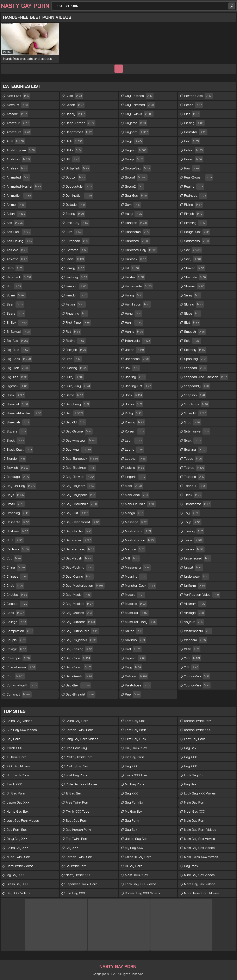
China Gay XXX (18, 848)
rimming (195, 223)
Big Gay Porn (135, 757)
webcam (195, 640)
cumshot (19, 694)
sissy (193, 295)
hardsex (136, 259)
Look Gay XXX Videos (141, 884)
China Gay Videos (19, 721)
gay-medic (79, 595)
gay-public (79, 667)
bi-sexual (19, 332)
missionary (138, 568)
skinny (194, 304)
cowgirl (17, 649)
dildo (74, 150)
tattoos (195, 477)
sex (193, 250)
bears (16, 314)
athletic (17, 259)
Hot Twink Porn (18, 775)
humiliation (138, 304)
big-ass (18, 341)
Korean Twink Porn (79, 730)
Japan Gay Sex (136, 839)
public (194, 150)
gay (75, 413)
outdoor (136, 676)
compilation (20, 631)
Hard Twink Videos (20, 866)
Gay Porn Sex (17, 830)
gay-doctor (79, 531)
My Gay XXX (16, 875)
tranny (194, 531)
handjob (136, 223)
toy (192, 513)
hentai (135, 277)
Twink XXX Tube (77, 811)
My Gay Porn (134, 784)
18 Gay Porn (134, 866)
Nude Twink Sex (18, 857)
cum (16, 676)
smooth (195, 332)
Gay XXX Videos (18, 893)
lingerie (136, 477)
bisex (16, 395)
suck (193, 441)
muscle (135, 595)
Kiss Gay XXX (75, 893)
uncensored (198, 558)
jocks (134, 404)
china (16, 568)
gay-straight (81, 694)
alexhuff (18, 105)
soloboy (195, 350)
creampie (19, 658)
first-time (78, 323)
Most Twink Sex (136, 875)
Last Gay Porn (136, 730)
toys (193, 522)
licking (135, 468)
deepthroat (79, 132)
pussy (194, 159)
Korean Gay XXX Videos (142, 893)
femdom (77, 295)
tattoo (195, 468)
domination (80, 196)
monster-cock (141, 586)
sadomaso (197, 241)
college (17, 622)
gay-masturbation (85, 586)
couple (17, 640)
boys (16, 495)
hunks (135, 332)
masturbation (140, 540)
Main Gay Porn (195, 802)
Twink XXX (14, 748)
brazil (16, 504)
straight (196, 413)
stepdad (196, 368)
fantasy (77, 277)
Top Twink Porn (77, 839)
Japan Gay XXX (18, 802)
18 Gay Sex (74, 793)
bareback (19, 277)
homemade (139, 286)
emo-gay (78, 223)
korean (135, 431)
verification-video (202, 595)
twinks (194, 549)
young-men (197, 685)
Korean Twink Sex (79, 857)
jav (133, 368)
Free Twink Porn (77, 802)
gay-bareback (82, 459)
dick (75, 141)
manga (135, 513)
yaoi (192, 658)
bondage (18, 477)
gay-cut (77, 513)
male (134, 486)
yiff (192, 667)
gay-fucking (80, 568)
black (16, 441)
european (78, 241)
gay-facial (79, 540)
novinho (135, 640)
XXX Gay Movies (18, 766)
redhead (196, 196)
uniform (195, 586)
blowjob (18, 468)
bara (15, 268)
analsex (17, 168)
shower (195, 286)
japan (135, 350)
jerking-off (138, 386)
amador (17, 114)
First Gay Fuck (136, 739)
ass (15, 223)
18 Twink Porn (17, 757)
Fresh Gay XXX (18, 884)
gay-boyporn (81, 486)
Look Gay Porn (195, 775)
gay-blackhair (81, 468)
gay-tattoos (139, 96)
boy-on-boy (21, 486)
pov (192, 141)
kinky (134, 413)
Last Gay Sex (135, 721)
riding (193, 205)
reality (194, 187)
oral (133, 649)
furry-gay (78, 386)
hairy (134, 214)
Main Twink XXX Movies (201, 857)
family (75, 268)
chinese (17, 577)
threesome (198, 504)
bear (15, 304)
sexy (193, 259)
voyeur (194, 622)
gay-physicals (81, 640)
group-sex (138, 168)
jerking (136, 377)
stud (193, 422)
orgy (133, 667)
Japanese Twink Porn (82, 884)
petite (193, 105)
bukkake (18, 531)
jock (134, 395)
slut (192, 323)
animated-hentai (24, 187)
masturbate (138, 531)
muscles (136, 604)
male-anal (137, 495)
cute (74, 96)
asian (16, 214)
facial (75, 259)
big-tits (17, 377)
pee (133, 694)
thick (193, 495)
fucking (77, 368)
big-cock (19, 359)
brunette (18, 522)
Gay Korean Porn (78, 830)
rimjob (194, 214)
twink (194, 540)
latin (134, 441)
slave (193, 314)
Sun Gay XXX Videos (22, 730)
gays (134, 141)
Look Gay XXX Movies (200, 793)
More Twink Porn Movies (202, 893)
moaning (136, 577)
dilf (73, 159)
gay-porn (78, 658)
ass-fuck (19, 232)
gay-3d (76, 422)
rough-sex (197, 232)
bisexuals (18, 422)
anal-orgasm (21, 150)
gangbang (78, 404)
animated (18, 177)
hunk (134, 323)
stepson (195, 395)
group (135, 159)
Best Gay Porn (76, 821)
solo (193, 341)
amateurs (19, 132)
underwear (197, 577)
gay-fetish (79, 558)
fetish (76, 304)
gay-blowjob (80, 477)
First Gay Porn (76, 775)
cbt (14, 558)
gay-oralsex (79, 613)
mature (135, 549)
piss (192, 114)
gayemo (136, 123)
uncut (194, 568)
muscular (137, 613)
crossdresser (21, 667)
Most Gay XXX (195, 811)
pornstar (196, 132)
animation (20, 196)
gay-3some (79, 431)
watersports (198, 631)
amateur (18, 123)
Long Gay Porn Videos (82, 739)
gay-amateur (82, 441)
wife (192, 649)
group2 (135, 187)
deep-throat (81, 123)
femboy (77, 286)
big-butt (18, 350)
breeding (18, 513)
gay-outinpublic (83, 631)
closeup (17, 604)
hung (134, 314)
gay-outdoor (81, 622)
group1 (136, 177)
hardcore (138, 241)
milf (132, 558)
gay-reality (79, 676)
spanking (196, 359)
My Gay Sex (134, 811)
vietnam (195, 604)
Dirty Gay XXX (17, 839)
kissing (135, 422)
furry (75, 377)
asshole (17, 250)
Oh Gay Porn (16, 793)
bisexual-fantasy (24, 413)
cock (16, 613)
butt (15, 540)
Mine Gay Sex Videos (199, 875)
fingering (77, 314)
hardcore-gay (141, 250)
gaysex (136, 150)
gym (133, 205)
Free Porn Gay (76, 748)
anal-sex (19, 159)
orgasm (135, 658)
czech (75, 105)
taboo (194, 459)
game (75, 395)
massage (136, 522)
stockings (197, 404)
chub (15, 586)
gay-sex (78, 685)
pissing (194, 123)
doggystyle (79, 187)
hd (132, 268)
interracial (138, 341)
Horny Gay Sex (18, 811)
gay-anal (79, 450)
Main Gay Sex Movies (199, 839)
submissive (197, 431)
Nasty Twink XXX (78, 875)
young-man (197, 676)
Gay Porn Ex (134, 802)
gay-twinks (139, 114)
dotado (76, 205)
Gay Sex (131, 830)
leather (136, 459)
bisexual (18, 404)
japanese (138, 359)
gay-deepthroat (83, 522)
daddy (76, 114)
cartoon (18, 549)
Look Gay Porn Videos (23, 821)
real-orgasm (198, 177)
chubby (17, 595)
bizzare (17, 431)
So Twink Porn (76, 866)
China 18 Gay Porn (138, 857)
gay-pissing (80, 649)
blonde (16, 459)
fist (73, 332)
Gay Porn (13, 739)
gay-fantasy (80, 549)
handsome (138, 232)
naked (134, 631)
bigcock (18, 386)
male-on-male (140, 504)
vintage (194, 613)
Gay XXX (72, 848)
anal (16, 141)
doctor (76, 177)
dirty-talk (78, 168)
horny (134, 295)
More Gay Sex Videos (200, 884)
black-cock (20, 450)
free (74, 359)
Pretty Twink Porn (79, 757)
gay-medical (80, 604)
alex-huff (18, 96)
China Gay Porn (77, 721)
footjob (76, 350)
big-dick (18, 368)
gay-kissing (80, 577)
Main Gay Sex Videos (199, 848)
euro (74, 232)
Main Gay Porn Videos (200, 830)
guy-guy (136, 196)
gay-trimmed (140, 105)
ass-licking (20, 241)
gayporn (137, 132)
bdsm (16, 295)
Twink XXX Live (136, 775)
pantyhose (138, 685)
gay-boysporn (81, 495)
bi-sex (17, 323)
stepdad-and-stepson (206, 377)
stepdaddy (197, 386)
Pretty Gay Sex (77, 766)
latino (135, 450)
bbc (14, 286)
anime (16, 205)
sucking (195, 450)
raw (192, 168)
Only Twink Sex (136, 748)
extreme (77, 250)
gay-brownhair (82, 504)
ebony (75, 214)
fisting (76, 341)
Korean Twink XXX (197, 730)
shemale (195, 277)
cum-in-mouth (22, 685)
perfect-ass (198, 96)
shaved (195, 268)
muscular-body (141, 622)
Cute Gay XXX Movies (82, 784)
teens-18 (195, 486)
